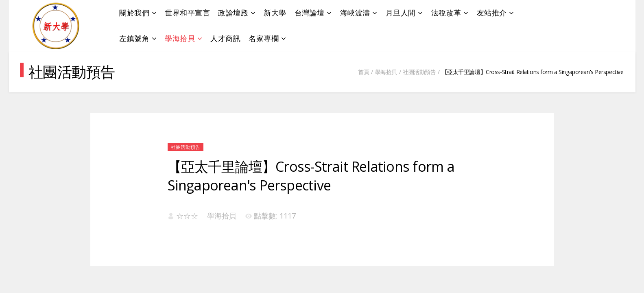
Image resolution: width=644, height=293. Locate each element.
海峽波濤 (355, 13)
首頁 (363, 72)
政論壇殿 (233, 13)
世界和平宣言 (187, 13)
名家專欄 (264, 38)
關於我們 (134, 13)
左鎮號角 (134, 38)
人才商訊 (225, 38)
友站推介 (492, 13)
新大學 (275, 13)
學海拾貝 (180, 38)
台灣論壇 (310, 13)
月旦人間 (401, 13)
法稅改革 (446, 13)
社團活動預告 (419, 72)
